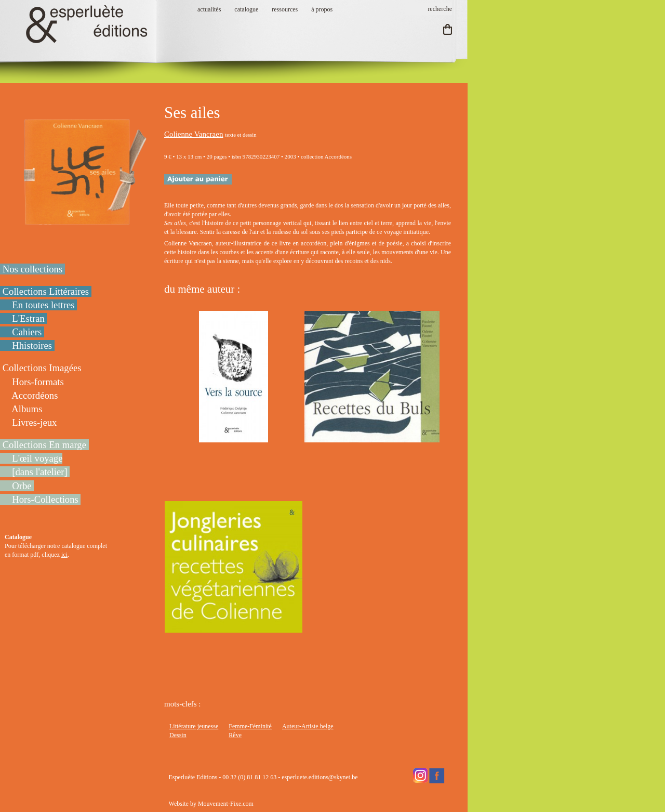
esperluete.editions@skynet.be (320, 777)
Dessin (178, 735)
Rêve (235, 735)
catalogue (246, 9)
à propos (322, 9)
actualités (209, 9)
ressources (285, 9)
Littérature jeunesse (194, 726)
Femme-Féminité (250, 726)
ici (64, 555)
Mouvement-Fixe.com (226, 804)
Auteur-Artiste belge (308, 726)
